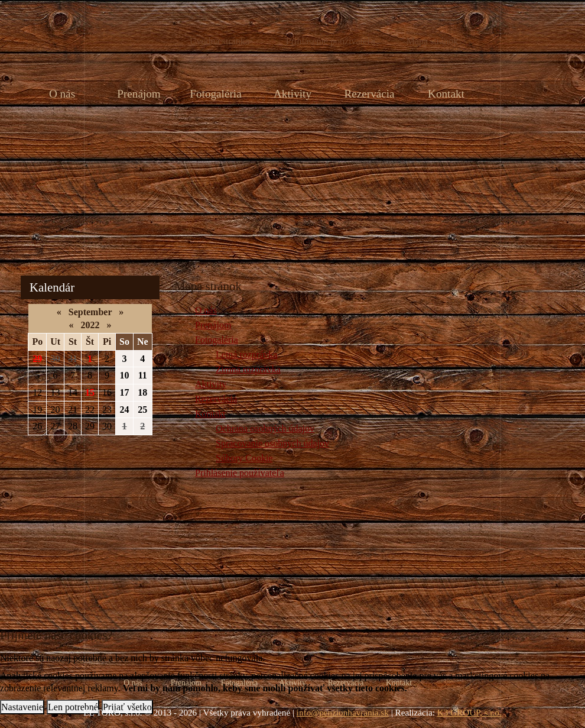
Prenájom (139, 94)
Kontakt (446, 94)
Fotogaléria (215, 94)
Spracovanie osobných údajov (272, 443)
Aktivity (292, 94)
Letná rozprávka (246, 355)
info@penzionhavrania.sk (343, 712)
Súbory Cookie (244, 458)
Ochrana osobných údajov (265, 428)
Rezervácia (369, 94)
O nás (62, 94)
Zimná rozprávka (248, 369)
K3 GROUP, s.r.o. (469, 712)
